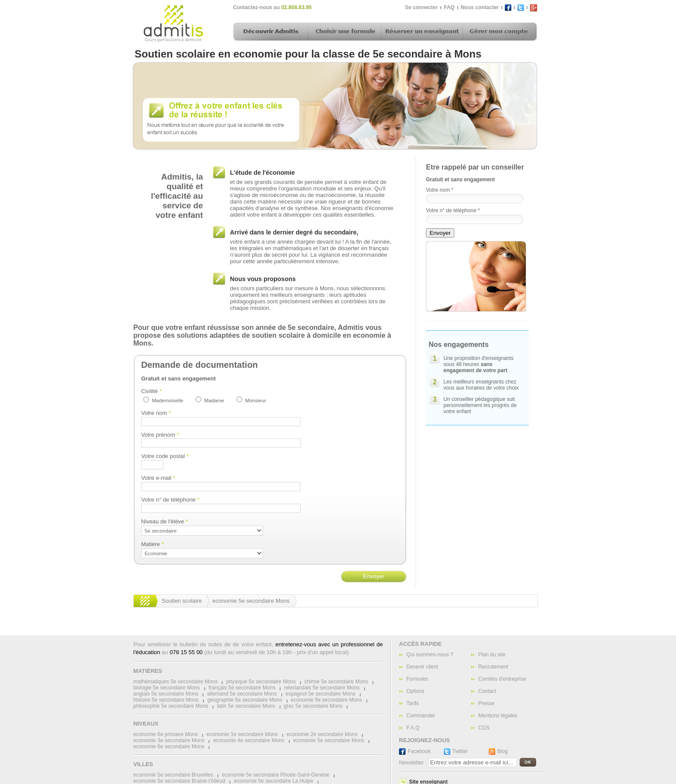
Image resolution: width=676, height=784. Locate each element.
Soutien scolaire (182, 601)
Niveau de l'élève (164, 521)
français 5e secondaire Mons (242, 688)
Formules (417, 679)
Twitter (460, 751)
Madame (214, 400)
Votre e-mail (158, 478)
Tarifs (413, 703)
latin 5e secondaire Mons (246, 706)
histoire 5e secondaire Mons (166, 700)
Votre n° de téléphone (170, 500)
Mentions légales (498, 716)
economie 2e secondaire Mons (322, 734)
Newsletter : (413, 763)
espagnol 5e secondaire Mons (321, 694)
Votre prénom (160, 435)
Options (415, 691)
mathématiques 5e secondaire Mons (175, 682)
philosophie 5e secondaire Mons (171, 706)
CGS (484, 728)
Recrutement (493, 667)
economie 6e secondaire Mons (169, 747)
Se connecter (421, 7)
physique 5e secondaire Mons (261, 682)
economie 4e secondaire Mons (248, 740)
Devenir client (422, 667)
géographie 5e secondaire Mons (245, 700)
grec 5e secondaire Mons (313, 706)
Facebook (419, 751)
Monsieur (256, 400)
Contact (487, 691)
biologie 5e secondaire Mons (167, 688)
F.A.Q (413, 728)
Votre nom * (440, 190)
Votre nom (156, 413)
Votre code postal (165, 456)
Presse (486, 703)
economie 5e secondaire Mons (251, 601)
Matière (152, 544)
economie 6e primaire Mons (166, 734)
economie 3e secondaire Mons (169, 740)
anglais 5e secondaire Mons (166, 694)
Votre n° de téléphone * (453, 210)
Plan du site (492, 655)
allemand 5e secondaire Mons (242, 694)
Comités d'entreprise (502, 679)
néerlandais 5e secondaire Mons (322, 688)
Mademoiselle (168, 400)
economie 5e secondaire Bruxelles (173, 775)
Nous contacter (480, 7)
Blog (503, 751)
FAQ (449, 7)
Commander (421, 716)
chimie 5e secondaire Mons (336, 682)
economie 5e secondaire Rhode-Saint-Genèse (275, 775)
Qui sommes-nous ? (430, 655)
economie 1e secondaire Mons (242, 734)
